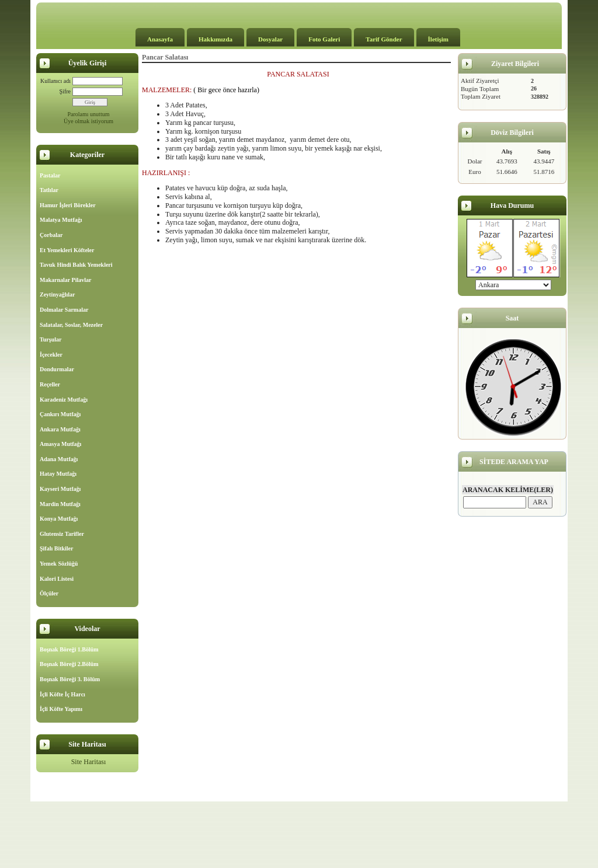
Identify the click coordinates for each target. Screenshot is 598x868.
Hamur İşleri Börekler (68, 205)
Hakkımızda (215, 39)
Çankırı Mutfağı (60, 414)
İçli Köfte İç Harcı (62, 694)
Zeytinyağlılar (58, 294)
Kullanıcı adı (55, 81)
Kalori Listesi (57, 579)
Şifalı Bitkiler (57, 548)
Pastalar (50, 175)
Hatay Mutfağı (58, 474)
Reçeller (50, 384)
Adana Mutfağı (59, 459)
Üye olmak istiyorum (88, 121)
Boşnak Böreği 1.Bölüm (69, 649)
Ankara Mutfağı (60, 429)
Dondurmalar (57, 369)
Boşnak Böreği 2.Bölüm (69, 664)
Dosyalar (270, 39)
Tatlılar (49, 190)
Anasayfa (160, 39)
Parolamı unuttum (89, 114)
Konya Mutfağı (59, 519)
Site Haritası (89, 762)
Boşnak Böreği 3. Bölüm (70, 679)
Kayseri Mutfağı (60, 489)
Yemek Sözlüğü (59, 564)
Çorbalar (51, 235)
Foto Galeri (324, 39)
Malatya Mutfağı (61, 220)
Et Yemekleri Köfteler (67, 250)
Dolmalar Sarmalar (64, 310)
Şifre (65, 91)
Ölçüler (49, 593)
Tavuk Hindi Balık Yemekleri (76, 265)
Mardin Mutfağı (60, 504)
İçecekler (51, 355)
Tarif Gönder (384, 39)
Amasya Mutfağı (60, 444)
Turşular (51, 339)
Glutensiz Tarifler (62, 534)
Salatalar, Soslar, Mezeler (71, 325)
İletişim (438, 39)
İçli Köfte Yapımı (61, 709)
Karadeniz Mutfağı (64, 400)
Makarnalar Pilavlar (65, 280)
